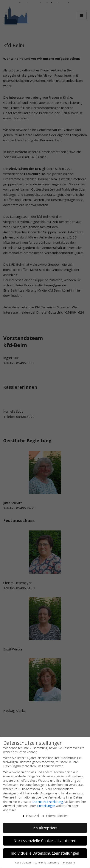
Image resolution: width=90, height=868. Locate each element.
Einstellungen (46, 806)
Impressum (69, 863)
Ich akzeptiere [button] (45, 828)
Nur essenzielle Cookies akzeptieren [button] (45, 840)
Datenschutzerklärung (48, 801)
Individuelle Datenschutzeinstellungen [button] (45, 853)
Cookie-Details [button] (23, 863)
